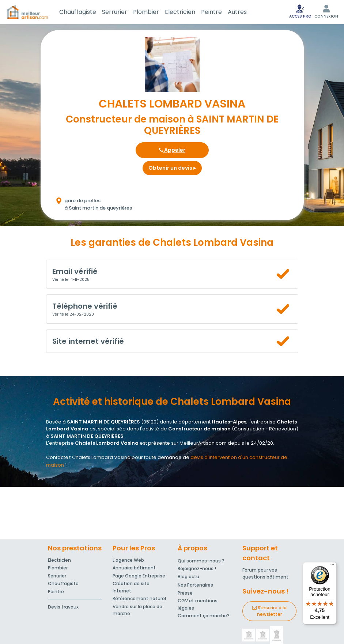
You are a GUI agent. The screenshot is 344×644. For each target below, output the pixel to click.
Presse (185, 593)
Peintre (211, 12)
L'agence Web (128, 560)
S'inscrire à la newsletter (269, 611)
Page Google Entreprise (139, 576)
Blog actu (188, 577)
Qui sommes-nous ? (201, 561)
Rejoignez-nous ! (197, 568)
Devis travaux (63, 607)
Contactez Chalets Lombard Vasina (88, 457)
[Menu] (332, 566)
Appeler (172, 150)
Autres (237, 12)
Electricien (180, 12)
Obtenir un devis (172, 168)
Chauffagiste (78, 12)
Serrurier (115, 12)
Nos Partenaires (195, 585)
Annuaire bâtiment (134, 568)
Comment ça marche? (204, 616)
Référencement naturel (139, 598)
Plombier (146, 12)
